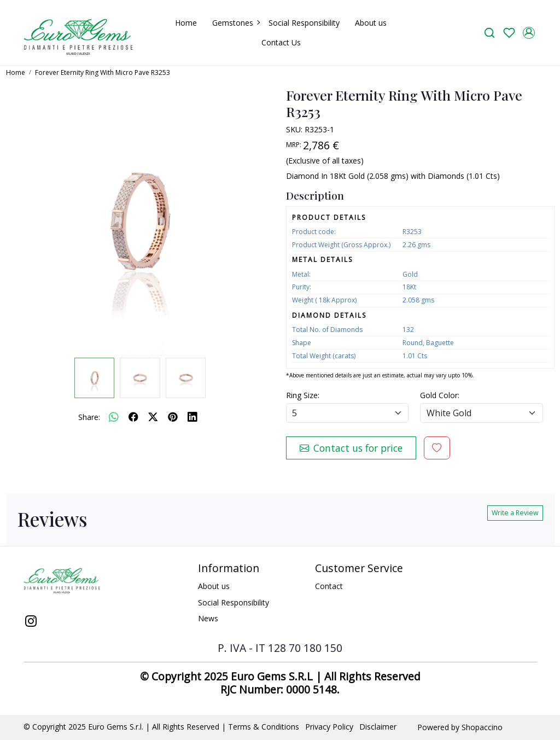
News (208, 618)
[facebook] (133, 417)
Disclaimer (378, 727)
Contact (329, 586)
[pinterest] (173, 417)
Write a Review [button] (515, 513)
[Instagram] (31, 622)
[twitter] (153, 417)
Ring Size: (303, 395)
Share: (89, 417)
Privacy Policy (329, 727)
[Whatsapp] (114, 417)
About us (371, 23)
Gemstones (236, 23)
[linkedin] (192, 417)
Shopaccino (482, 727)
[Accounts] (529, 33)
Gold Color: (440, 395)
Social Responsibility (304, 23)
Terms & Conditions (264, 727)
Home (186, 23)
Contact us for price (351, 448)
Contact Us (281, 42)
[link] (489, 33)
